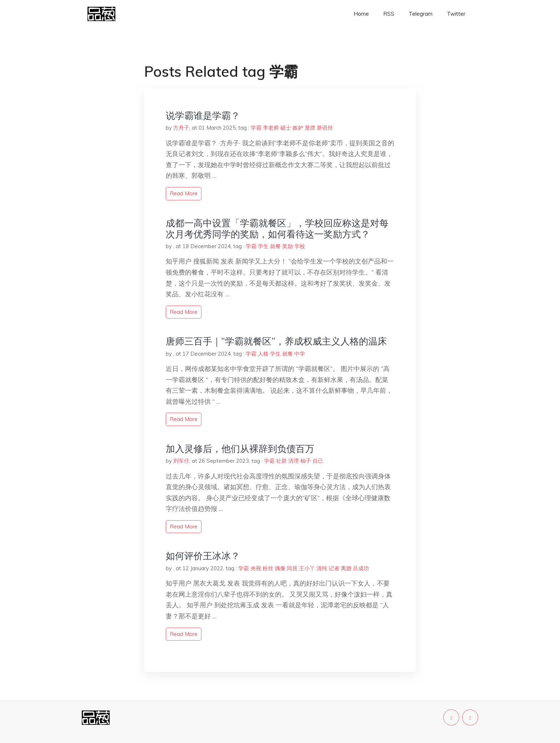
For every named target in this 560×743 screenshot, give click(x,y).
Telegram (421, 14)
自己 (318, 461)
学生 (263, 246)
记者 (334, 568)
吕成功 (361, 568)
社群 (281, 461)
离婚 (346, 568)
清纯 (322, 568)
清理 (294, 461)
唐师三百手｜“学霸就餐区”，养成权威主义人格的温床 (276, 341)
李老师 (271, 128)
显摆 (310, 128)
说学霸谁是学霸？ (203, 116)
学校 (300, 246)
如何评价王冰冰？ (203, 556)
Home (361, 14)
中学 (300, 354)
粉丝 (268, 568)
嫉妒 (298, 128)
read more (184, 193)
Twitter (456, 14)
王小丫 (307, 568)
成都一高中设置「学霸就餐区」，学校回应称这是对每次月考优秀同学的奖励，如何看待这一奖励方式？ (277, 229)
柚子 (306, 461)
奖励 (287, 246)
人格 (263, 354)
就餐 (275, 246)
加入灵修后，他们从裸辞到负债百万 (240, 449)
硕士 (286, 128)
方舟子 (181, 128)
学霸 (256, 128)
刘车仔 (181, 461)
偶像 (280, 568)
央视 (256, 568)
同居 (292, 568)
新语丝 (325, 128)
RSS (389, 14)
